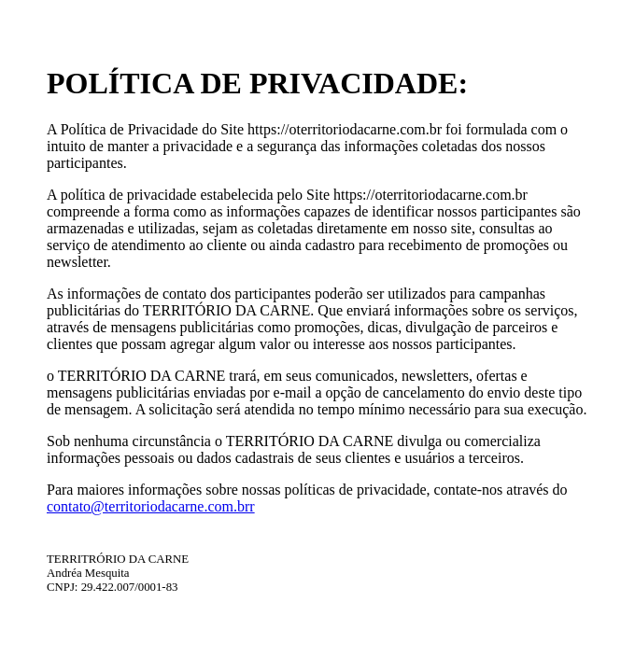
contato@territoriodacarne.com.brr (151, 506)
